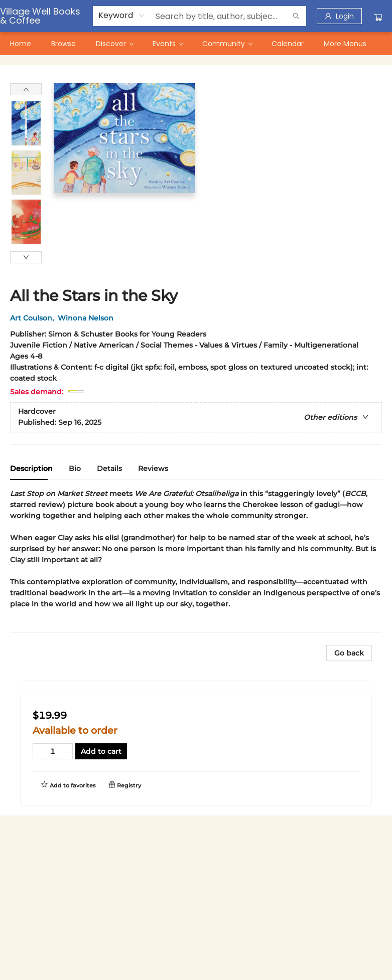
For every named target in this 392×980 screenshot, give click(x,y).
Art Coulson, (34, 318)
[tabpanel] (196, 560)
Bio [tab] (75, 468)
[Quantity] (53, 751)
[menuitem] (21, 44)
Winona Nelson (88, 318)
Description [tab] (31, 468)
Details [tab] (109, 468)
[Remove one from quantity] (39, 751)
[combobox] (122, 16)
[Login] (339, 16)
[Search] (296, 16)
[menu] (196, 44)
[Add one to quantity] (66, 751)
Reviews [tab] (153, 468)
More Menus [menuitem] (345, 44)
